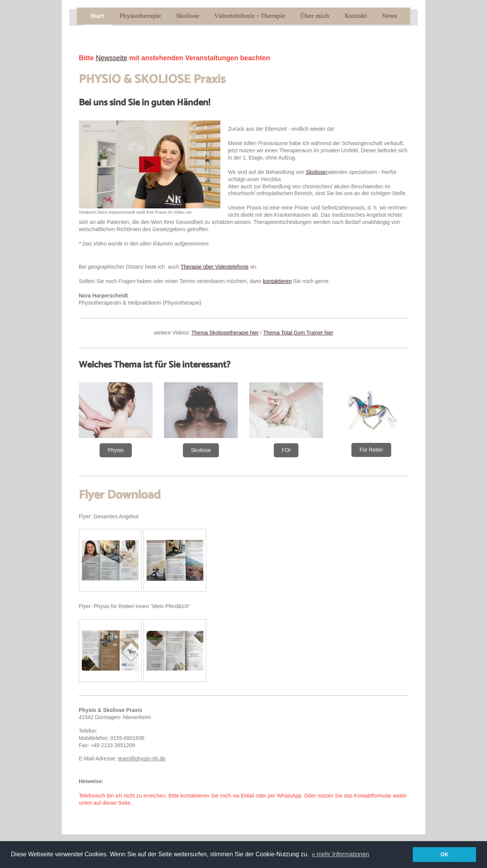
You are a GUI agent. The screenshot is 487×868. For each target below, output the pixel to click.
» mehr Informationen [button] (340, 854)
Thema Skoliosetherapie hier (225, 333)
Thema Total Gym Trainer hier (298, 333)
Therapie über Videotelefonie (215, 267)
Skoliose (316, 172)
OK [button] (445, 854)
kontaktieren (277, 281)
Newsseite (112, 58)
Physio (116, 450)
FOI (286, 450)
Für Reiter (371, 450)
